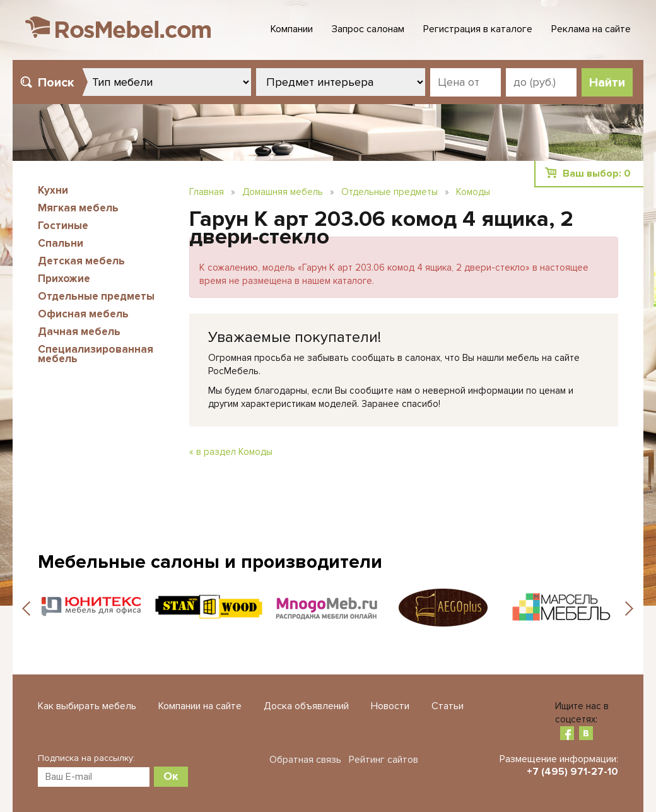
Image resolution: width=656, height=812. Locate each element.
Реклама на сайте (591, 29)
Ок (171, 776)
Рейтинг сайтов (384, 760)
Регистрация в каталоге (478, 29)
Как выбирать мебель (87, 706)
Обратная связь (305, 760)
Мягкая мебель (78, 208)
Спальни (61, 243)
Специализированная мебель (96, 354)
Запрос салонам (368, 29)
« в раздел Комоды (231, 452)
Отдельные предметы (96, 296)
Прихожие (64, 279)
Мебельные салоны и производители (210, 562)
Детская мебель (81, 261)
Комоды (473, 192)
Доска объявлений (306, 706)
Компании (292, 29)
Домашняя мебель (283, 192)
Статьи (448, 706)
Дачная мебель (79, 332)
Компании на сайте (200, 706)
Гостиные (63, 226)
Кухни (53, 190)
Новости (390, 706)
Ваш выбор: (597, 174)
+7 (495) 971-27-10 (572, 772)
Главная (207, 192)
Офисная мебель (83, 314)
